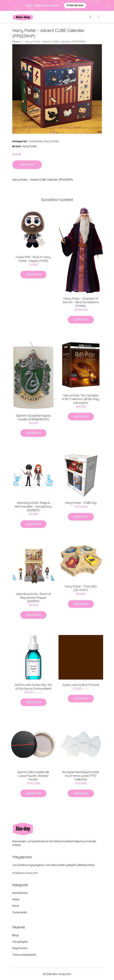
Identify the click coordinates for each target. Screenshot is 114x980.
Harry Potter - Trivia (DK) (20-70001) (81, 588)
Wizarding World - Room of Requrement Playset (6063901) (33, 598)
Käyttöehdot (20, 948)
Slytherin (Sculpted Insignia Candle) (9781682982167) (33, 417)
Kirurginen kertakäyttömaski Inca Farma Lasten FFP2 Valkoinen (81, 776)
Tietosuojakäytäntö (24, 955)
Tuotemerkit (35, 141)
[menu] (99, 16)
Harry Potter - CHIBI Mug (81, 503)
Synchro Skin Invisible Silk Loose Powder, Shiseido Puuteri (33, 776)
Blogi (15, 935)
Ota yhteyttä (20, 942)
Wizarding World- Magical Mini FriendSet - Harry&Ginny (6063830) (33, 506)
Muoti (16, 906)
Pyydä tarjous (75, 5)
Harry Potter (52, 141)
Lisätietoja (27, 165)
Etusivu (17, 42)
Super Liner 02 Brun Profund (81, 685)
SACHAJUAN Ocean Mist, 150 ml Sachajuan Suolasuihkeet (33, 687)
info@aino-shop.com (25, 873)
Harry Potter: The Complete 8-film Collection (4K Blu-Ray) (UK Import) (81, 399)
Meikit (16, 899)
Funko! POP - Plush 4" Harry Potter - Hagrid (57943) (33, 259)
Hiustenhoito (20, 893)
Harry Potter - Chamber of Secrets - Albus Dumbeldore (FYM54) (81, 302)
